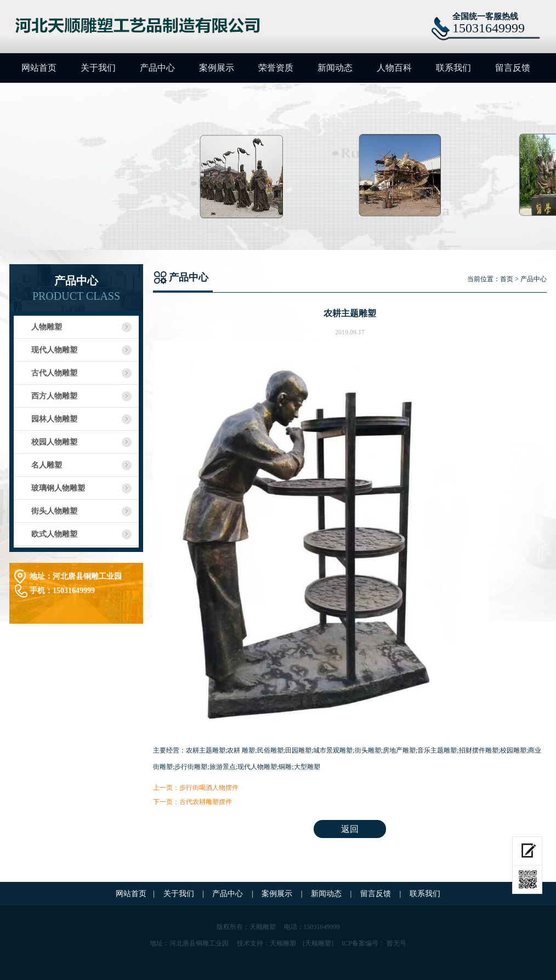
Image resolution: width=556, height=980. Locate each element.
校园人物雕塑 (54, 442)
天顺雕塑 (283, 943)
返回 (350, 829)
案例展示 (217, 68)
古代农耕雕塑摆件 (206, 802)
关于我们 (98, 68)
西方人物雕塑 (54, 396)
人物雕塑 (47, 327)
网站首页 (39, 68)
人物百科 (394, 68)
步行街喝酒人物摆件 (209, 788)
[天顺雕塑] (318, 943)
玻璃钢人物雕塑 (58, 488)
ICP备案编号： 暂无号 (374, 943)
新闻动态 (335, 68)
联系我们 (453, 68)
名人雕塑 (47, 465)
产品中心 (157, 68)
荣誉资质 (276, 68)
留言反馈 (513, 68)
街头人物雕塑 (54, 511)
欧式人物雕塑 (54, 534)
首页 (507, 279)
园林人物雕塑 (54, 419)
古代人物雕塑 (54, 373)
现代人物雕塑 (54, 350)
